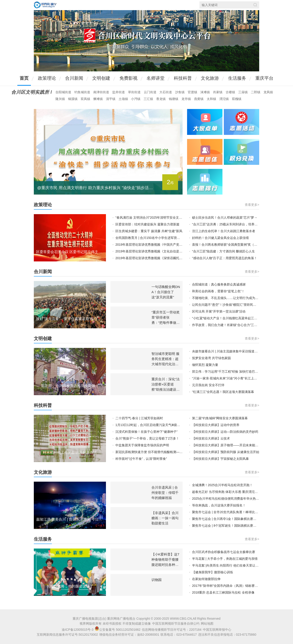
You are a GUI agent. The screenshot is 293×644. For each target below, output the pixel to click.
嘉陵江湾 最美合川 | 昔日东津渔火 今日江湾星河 (70, 519)
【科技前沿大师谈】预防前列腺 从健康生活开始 (226, 452)
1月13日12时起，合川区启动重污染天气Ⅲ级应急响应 (149, 425)
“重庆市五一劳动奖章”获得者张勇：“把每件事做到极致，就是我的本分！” (166, 323)
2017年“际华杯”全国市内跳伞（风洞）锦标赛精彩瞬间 (226, 586)
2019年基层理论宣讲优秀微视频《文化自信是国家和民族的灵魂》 (149, 251)
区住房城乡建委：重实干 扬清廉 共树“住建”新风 (149, 231)
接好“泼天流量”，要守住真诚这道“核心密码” (70, 319)
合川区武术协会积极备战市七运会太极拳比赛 (224, 552)
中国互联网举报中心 (217, 630)
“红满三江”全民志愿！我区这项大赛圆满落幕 (223, 392)
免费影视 (128, 78)
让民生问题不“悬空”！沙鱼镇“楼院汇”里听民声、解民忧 (226, 305)
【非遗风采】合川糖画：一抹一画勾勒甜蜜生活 (165, 518)
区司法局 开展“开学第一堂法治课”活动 (219, 311)
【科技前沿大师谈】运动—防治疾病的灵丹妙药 (225, 432)
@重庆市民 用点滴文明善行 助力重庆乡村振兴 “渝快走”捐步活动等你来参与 (97, 188)
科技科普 (183, 78)
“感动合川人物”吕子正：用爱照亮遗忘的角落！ (225, 258)
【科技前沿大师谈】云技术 (211, 438)
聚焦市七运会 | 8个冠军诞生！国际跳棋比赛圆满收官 (226, 526)
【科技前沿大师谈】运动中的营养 (216, 425)
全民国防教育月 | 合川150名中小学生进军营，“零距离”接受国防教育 (149, 238)
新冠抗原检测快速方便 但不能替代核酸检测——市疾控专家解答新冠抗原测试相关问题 (149, 452)
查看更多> (252, 205)
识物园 (157, 580)
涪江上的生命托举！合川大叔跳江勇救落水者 (224, 231)
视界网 (45, 5)
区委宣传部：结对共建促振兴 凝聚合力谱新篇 (147, 224)
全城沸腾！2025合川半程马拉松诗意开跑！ (222, 485)
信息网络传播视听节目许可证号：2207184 (172, 630)
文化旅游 (210, 78)
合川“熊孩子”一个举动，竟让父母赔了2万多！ (147, 438)
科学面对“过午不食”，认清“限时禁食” (141, 459)
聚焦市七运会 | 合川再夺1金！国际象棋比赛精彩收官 (226, 519)
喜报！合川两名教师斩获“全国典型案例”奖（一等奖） (226, 245)
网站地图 (207, 624)
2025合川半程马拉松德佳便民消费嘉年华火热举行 (226, 499)
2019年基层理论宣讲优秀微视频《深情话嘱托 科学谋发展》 (149, 258)
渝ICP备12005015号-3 (78, 630)
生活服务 (237, 78)
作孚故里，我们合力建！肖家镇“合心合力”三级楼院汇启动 (226, 325)
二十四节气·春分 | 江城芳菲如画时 (139, 418)
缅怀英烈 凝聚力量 (205, 365)
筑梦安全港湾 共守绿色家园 (211, 358)
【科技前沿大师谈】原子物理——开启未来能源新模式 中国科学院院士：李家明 (226, 445)
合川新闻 (74, 78)
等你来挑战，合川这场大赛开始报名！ (219, 505)
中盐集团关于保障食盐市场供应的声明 (142, 445)
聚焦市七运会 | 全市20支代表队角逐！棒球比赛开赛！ (226, 512)
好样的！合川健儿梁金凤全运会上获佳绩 (220, 238)
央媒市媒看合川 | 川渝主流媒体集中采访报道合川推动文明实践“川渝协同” (226, 351)
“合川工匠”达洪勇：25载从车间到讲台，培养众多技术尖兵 (226, 224)
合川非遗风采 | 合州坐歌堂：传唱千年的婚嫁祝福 (165, 493)
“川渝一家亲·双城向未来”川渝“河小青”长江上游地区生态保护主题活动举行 (226, 378)
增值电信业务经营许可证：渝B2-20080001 (129, 635)
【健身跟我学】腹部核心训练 (213, 572)
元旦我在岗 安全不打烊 (208, 385)
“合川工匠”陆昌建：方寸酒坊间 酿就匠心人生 (223, 251)
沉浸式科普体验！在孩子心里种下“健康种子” (146, 432)
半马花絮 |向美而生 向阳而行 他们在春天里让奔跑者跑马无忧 (226, 565)
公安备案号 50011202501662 (118, 630)
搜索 (255, 5)
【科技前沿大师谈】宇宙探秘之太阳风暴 (220, 459)
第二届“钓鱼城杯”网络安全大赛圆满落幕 (220, 418)
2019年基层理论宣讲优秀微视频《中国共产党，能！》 (149, 245)
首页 (24, 78)
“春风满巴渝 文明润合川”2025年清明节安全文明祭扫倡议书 (149, 218)
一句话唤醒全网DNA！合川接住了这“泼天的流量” (166, 292)
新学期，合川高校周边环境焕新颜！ (70, 386)
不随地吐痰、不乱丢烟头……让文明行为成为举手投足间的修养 (226, 298)
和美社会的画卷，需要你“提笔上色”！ (218, 291)
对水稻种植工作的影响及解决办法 (70, 452)
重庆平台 (264, 78)
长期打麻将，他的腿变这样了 (70, 586)
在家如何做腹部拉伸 (206, 579)
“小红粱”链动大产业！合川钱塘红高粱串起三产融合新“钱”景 (226, 318)
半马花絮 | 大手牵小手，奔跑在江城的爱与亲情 (225, 559)
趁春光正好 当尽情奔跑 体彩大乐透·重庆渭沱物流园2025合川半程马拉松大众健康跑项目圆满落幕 (226, 492)
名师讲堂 (156, 78)
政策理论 (47, 78)
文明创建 (101, 78)
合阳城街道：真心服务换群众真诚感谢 (219, 284)
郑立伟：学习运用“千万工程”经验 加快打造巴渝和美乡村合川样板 (226, 372)
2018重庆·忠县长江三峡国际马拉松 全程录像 (223, 592)
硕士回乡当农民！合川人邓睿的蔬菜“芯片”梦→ (225, 218)
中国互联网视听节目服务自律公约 (176, 624)
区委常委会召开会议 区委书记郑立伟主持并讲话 (70, 252)
